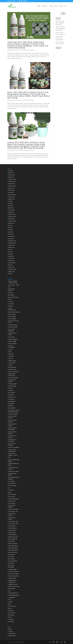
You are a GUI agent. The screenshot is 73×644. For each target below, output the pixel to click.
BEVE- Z (10, 299)
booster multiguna (13, 344)
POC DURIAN (11, 481)
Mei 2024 (10, 203)
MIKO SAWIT (11, 404)
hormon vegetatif (12, 386)
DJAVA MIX (11, 354)
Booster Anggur (12, 319)
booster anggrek (12, 317)
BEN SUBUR (11, 295)
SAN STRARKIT (12, 589)
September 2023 (12, 221)
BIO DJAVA (11, 306)
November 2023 (12, 217)
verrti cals (10, 602)
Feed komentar (12, 633)
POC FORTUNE (12, 483)
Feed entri (11, 631)
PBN (9, 457)
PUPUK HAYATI (12, 503)
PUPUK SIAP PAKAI (13, 544)
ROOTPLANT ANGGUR (14, 572)
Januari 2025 (11, 192)
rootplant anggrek (12, 569)
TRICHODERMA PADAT (14, 595)
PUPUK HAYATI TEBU (13, 524)
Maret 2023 (11, 234)
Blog (56, 6)
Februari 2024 (11, 210)
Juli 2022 (10, 250)
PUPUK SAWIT (12, 541)
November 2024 (12, 195)
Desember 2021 (12, 263)
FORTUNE (11, 358)
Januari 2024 (11, 212)
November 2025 (12, 181)
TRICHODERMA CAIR (13, 593)
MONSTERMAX (12, 408)
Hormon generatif (12, 384)
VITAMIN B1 (11, 619)
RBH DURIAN (11, 559)
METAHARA (11, 395)
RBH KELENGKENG (13, 561)
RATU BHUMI (11, 555)
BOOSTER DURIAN (13, 327)
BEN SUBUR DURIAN (13, 297)
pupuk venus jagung (13, 548)
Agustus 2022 (11, 247)
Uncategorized (12, 597)
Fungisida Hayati (12, 361)
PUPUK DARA (11, 497)
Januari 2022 (11, 261)
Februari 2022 (11, 258)
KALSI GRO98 (11, 393)
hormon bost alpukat (13, 378)
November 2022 (12, 243)
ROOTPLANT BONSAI (13, 574)
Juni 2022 (10, 252)
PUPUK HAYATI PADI (13, 522)
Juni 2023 (10, 228)
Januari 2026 (11, 177)
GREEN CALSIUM (12, 369)
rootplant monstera (13, 584)
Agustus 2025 (11, 188)
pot (9, 488)
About (51, 6)
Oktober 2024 (11, 197)
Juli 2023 (10, 225)
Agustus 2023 (11, 223)
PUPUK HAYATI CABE (13, 509)
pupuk (10, 492)
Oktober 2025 (11, 184)
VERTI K (10, 608)
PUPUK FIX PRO (12, 501)
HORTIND (11, 388)
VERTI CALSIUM (12, 606)
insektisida (11, 390)
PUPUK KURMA (12, 530)
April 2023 (11, 232)
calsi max (10, 350)
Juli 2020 (10, 274)
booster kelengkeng (13, 339)
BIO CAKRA (11, 304)
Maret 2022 (11, 256)
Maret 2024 (11, 208)
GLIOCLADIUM (12, 363)
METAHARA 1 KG (12, 397)
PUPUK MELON (12, 533)
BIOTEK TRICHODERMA (14, 312)
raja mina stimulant (13, 552)
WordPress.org (12, 636)
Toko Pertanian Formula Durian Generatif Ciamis (59, 38)
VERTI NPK (11, 611)
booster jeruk (11, 337)
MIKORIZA (11, 406)
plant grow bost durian (13, 471)
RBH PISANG (11, 563)
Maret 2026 (11, 173)
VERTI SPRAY (11, 615)
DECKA (10, 352)
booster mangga (12, 341)
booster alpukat (12, 314)
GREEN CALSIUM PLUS (14, 372)
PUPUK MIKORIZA (13, 535)
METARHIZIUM (12, 401)
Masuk (10, 629)
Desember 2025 (12, 179)
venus (10, 600)
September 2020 (12, 269)
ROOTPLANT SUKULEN (29, 50)
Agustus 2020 (11, 272)
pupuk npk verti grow (13, 537)
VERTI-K (10, 617)
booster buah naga (13, 325)
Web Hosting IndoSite (18, 642)
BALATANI (11, 293)
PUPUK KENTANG (12, 528)
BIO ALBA (11, 302)
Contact (61, 6)
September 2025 (12, 186)
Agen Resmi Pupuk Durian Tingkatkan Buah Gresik (60, 23)
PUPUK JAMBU (12, 526)
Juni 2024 (10, 201)
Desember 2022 (12, 241)
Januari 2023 (11, 239)
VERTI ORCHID (12, 613)
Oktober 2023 (11, 219)
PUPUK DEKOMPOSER (14, 499)
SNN (9, 591)
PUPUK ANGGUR (12, 494)
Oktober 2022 (11, 245)
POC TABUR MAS (12, 486)
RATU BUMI (11, 557)
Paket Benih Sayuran (13, 414)
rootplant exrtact (12, 578)
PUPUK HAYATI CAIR (13, 512)
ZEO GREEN (11, 622)
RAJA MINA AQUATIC (13, 550)
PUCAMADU (11, 490)
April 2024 (11, 206)
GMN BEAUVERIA (12, 367)
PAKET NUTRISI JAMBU (14, 447)
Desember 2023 (12, 214)
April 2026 (11, 170)
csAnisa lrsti (12, 50)
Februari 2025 (11, 190)
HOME (39, 6)
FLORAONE (11, 356)
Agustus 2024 (11, 199)
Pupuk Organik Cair (13, 539)
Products (44, 6)
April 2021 (11, 265)
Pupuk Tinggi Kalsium (13, 546)
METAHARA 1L (12, 399)
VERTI (10, 604)
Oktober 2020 (11, 267)
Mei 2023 (10, 230)
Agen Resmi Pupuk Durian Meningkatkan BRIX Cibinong (61, 28)
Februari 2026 (11, 175)
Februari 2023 (11, 236)
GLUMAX (10, 365)
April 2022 (11, 254)
